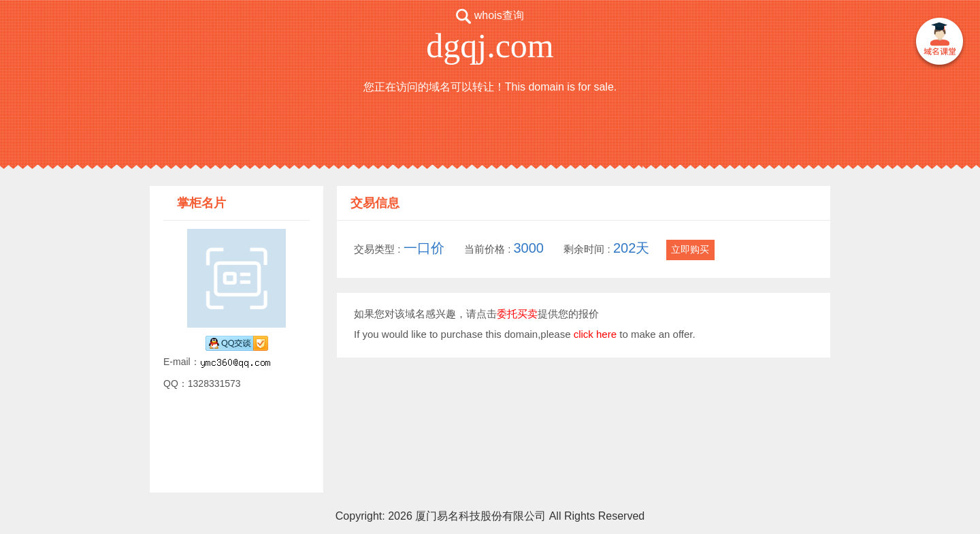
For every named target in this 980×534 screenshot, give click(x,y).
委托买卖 (517, 314)
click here (595, 334)
